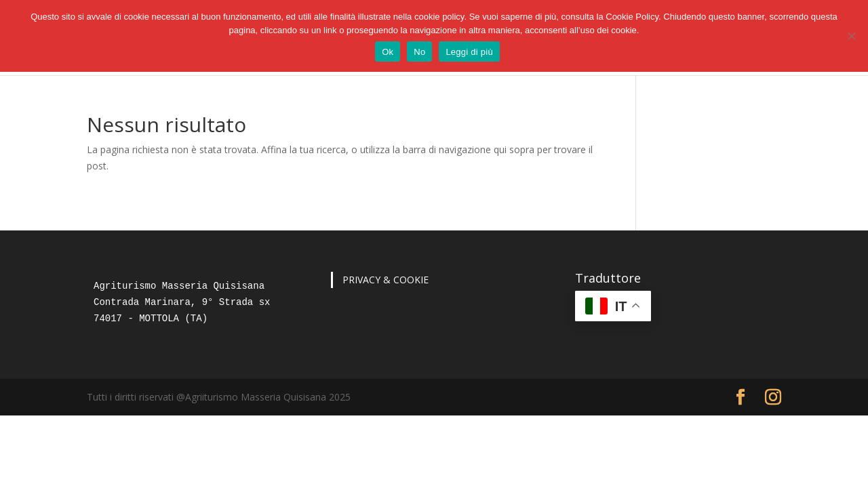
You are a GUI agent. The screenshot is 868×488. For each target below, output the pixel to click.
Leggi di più (469, 52)
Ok (388, 52)
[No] (851, 36)
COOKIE (411, 280)
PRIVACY (361, 280)
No (419, 52)
